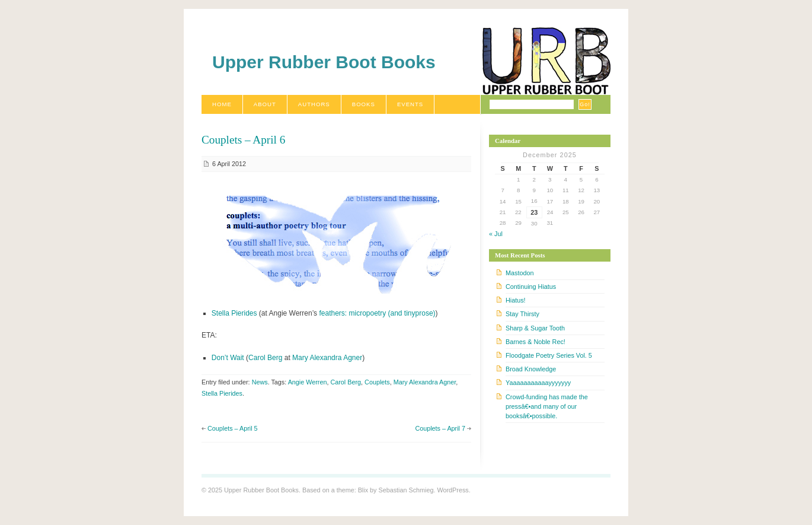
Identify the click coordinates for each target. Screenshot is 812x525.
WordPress (453, 490)
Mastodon (520, 273)
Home (222, 104)
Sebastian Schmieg (406, 490)
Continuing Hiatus (531, 287)
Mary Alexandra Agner (327, 358)
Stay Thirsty (522, 314)
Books (364, 104)
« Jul (496, 234)
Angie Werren (308, 382)
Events (410, 104)
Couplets (377, 382)
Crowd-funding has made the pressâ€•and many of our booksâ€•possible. (547, 406)
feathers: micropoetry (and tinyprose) (377, 313)
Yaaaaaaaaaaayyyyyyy (538, 383)
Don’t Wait (228, 358)
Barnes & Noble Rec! (536, 342)
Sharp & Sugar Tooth (535, 328)
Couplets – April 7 (440, 428)
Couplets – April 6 (243, 140)
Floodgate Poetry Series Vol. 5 (549, 355)
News (260, 382)
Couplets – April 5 (233, 428)
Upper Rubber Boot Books (324, 62)
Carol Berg (265, 358)
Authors (314, 104)
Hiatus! (516, 300)
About (265, 104)
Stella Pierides (234, 313)
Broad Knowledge (531, 369)
